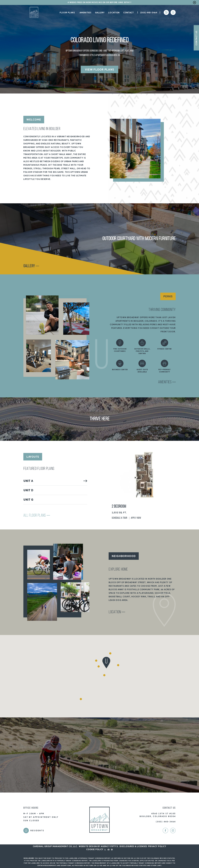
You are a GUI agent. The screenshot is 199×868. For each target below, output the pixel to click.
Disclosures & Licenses (133, 846)
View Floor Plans (100, 70)
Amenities (85, 13)
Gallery (100, 13)
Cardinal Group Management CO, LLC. (55, 846)
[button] (81, 699)
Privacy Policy (157, 846)
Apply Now (136, 518)
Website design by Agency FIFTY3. (99, 846)
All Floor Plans (37, 516)
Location (114, 13)
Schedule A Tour (119, 518)
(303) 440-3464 (149, 13)
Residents (37, 831)
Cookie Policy (95, 849)
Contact (129, 13)
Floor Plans (67, 13)
